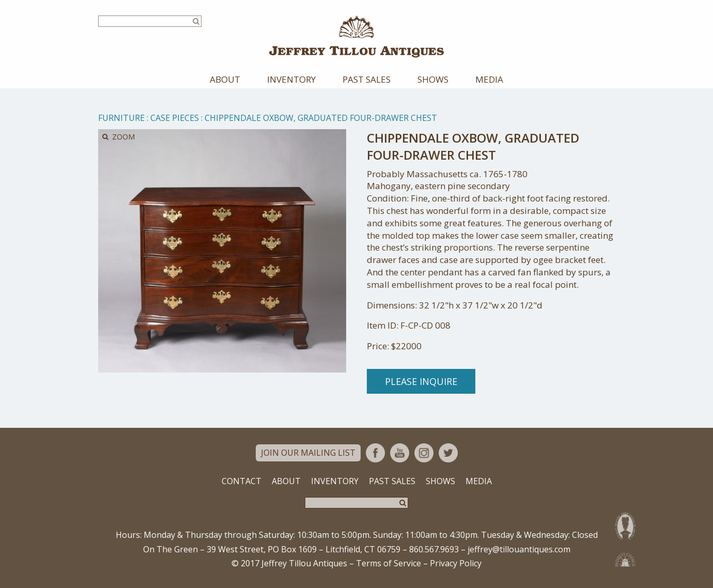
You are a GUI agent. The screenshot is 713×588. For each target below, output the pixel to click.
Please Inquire (421, 382)
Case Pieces (175, 118)
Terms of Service (389, 564)
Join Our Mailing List (308, 454)
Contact (242, 482)
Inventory (291, 80)
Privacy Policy (456, 564)
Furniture (121, 118)
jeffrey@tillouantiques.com (519, 550)
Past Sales (367, 80)
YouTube (400, 453)
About (225, 80)
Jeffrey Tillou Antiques (357, 37)
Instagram (424, 453)
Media (489, 80)
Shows (433, 80)
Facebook (375, 453)
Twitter (448, 453)
